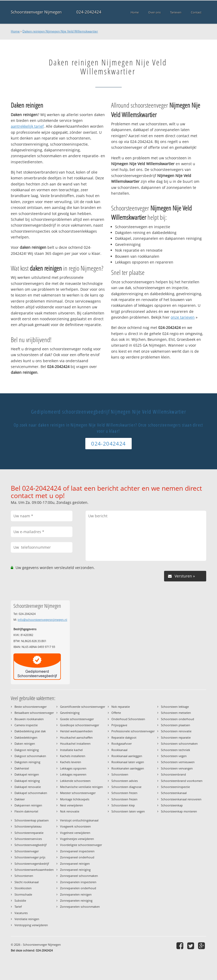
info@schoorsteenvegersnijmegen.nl (42, 620)
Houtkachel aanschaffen (76, 737)
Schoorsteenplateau (28, 826)
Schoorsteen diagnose (126, 787)
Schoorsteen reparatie (176, 737)
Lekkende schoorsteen (75, 781)
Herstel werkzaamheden (76, 731)
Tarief (18, 907)
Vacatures (21, 913)
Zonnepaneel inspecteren (77, 851)
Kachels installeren (73, 756)
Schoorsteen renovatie (176, 731)
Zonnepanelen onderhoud (78, 888)
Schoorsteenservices (28, 839)
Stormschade (23, 894)
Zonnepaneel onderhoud (77, 857)
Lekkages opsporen (73, 768)
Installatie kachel (71, 750)
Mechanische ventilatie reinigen (82, 787)
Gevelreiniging (70, 713)
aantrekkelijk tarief (27, 126)
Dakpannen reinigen (28, 805)
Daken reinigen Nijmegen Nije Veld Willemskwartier (60, 31)
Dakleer (20, 799)
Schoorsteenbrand (173, 774)
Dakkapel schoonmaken (31, 793)
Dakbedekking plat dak (30, 731)
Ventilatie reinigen (27, 919)
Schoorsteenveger (27, 851)
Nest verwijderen (71, 805)
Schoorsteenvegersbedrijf (32, 864)
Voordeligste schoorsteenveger (81, 845)
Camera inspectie (26, 725)
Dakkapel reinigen (27, 774)
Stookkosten (23, 888)
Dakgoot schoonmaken (30, 756)
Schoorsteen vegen (174, 756)
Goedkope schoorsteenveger (80, 725)
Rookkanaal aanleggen (127, 756)
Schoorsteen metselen (176, 713)
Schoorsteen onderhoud (177, 719)
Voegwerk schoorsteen (75, 826)
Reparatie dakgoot (124, 737)
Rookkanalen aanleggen (128, 768)
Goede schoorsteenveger (77, 719)
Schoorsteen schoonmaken (179, 744)
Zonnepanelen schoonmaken (80, 907)
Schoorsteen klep (123, 805)
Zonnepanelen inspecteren (78, 882)
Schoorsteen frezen (124, 793)
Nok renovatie (70, 811)
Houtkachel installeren (75, 744)
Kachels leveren (71, 762)
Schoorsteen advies (125, 781)
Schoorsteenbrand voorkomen (182, 781)
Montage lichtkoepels (75, 799)
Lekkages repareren (73, 774)
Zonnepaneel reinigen (75, 864)
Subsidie (20, 900)
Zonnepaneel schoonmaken (79, 876)
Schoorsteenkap (172, 805)
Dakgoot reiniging (27, 750)
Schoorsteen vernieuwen (178, 762)
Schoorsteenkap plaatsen (32, 820)
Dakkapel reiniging (27, 781)
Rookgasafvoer (122, 744)
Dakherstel (22, 768)
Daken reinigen (25, 744)
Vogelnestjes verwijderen (77, 839)
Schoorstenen (24, 876)
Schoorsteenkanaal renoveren (181, 799)
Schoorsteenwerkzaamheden (34, 870)
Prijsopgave (119, 725)
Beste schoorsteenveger (31, 707)
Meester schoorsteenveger (78, 793)
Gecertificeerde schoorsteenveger (83, 707)
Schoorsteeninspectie (175, 787)
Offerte (116, 713)
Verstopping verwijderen (31, 925)
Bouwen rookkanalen (29, 719)
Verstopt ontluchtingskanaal (79, 820)
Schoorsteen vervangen (177, 768)
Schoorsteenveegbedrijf (31, 845)
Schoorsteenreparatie (29, 833)
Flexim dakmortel (26, 811)
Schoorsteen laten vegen (128, 811)
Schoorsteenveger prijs (30, 857)
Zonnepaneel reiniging (75, 870)
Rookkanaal (119, 750)
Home (15, 31)
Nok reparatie (121, 707)
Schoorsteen (120, 774)
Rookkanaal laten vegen (128, 762)
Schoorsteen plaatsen (176, 725)
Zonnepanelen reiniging (76, 900)
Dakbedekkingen (26, 737)
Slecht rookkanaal (27, 882)
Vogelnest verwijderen (75, 833)
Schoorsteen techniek (176, 750)
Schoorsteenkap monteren (179, 811)
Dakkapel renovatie (28, 787)
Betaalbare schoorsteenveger (34, 713)
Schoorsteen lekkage (175, 707)
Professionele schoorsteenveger (133, 731)
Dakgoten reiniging (27, 762)
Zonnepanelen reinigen (76, 894)
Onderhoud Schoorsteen (128, 719)
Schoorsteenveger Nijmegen (36, 12)
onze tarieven (183, 317)
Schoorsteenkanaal (174, 793)
